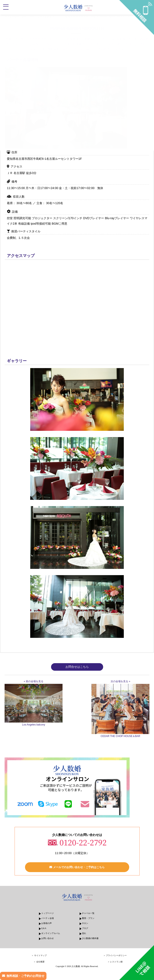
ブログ (85, 928)
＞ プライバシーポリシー (115, 955)
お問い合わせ (48, 938)
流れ (84, 933)
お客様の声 (46, 923)
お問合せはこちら (77, 667)
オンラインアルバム (51, 933)
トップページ (48, 913)
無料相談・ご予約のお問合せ (25, 976)
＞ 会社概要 (39, 962)
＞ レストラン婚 (115, 962)
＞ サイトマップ (39, 955)
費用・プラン (88, 918)
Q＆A (44, 928)
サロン (85, 923)
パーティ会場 (48, 918)
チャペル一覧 (88, 913)
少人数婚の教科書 (90, 938)
